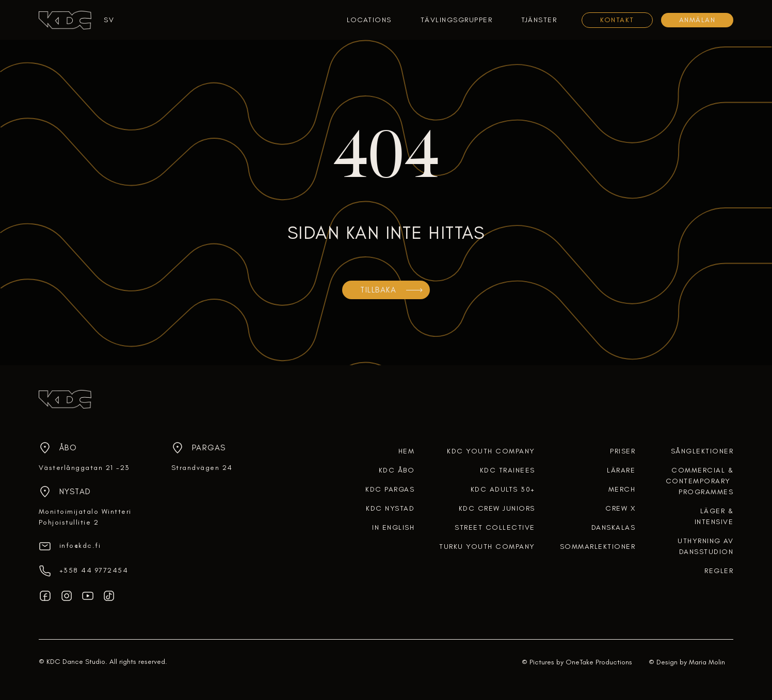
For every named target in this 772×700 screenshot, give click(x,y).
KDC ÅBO (397, 470)
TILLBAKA (378, 290)
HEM (407, 451)
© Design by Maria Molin (687, 662)
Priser (623, 451)
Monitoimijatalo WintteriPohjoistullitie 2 (85, 517)
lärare (621, 470)
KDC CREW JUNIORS (497, 508)
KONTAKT (617, 20)
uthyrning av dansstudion (705, 546)
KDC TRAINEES (508, 470)
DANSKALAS (614, 527)
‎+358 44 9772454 (94, 570)
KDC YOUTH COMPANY (491, 451)
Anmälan (697, 20)
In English (393, 527)
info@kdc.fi (80, 546)
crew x (620, 508)
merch (622, 489)
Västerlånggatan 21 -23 (84, 468)
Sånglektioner (702, 451)
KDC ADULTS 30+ (503, 489)
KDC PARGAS (390, 489)
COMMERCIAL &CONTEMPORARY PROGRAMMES (700, 481)
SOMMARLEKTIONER (598, 547)
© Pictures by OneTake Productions (577, 662)
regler (719, 571)
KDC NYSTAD (390, 508)
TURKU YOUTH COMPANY (487, 547)
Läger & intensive (714, 516)
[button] (105, 20)
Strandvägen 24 (202, 468)
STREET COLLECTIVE (495, 527)
